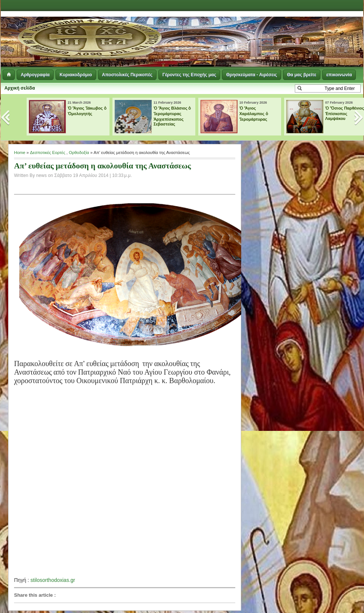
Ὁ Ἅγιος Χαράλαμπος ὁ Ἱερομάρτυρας (254, 114)
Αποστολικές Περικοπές (127, 75)
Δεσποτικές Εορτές (48, 153)
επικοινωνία (339, 75)
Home (20, 153)
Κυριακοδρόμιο (76, 75)
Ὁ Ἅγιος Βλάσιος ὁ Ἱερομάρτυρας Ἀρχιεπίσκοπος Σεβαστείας (172, 116)
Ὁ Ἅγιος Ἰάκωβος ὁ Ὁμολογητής (87, 111)
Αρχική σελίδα (20, 88)
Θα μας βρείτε (302, 75)
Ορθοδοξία (79, 153)
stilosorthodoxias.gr (53, 580)
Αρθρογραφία (35, 75)
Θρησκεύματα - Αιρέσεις (251, 75)
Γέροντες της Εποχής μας (189, 75)
